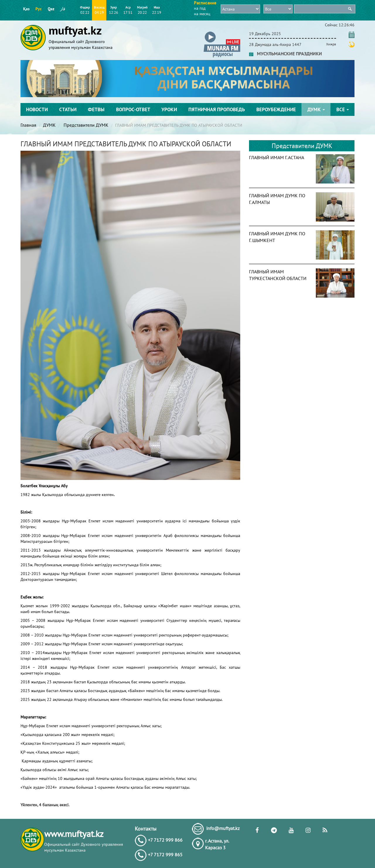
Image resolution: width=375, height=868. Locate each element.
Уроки (169, 109)
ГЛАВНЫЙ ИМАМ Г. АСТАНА (277, 157)
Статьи (68, 109)
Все (343, 109)
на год (200, 8)
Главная (28, 125)
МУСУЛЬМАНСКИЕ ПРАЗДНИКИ (285, 54)
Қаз (26, 9)
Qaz (51, 9)
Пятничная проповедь (217, 109)
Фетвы (96, 109)
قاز (63, 9)
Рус (39, 9)
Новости (37, 109)
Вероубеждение (276, 109)
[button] (222, 33)
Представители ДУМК (85, 125)
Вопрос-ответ (133, 109)
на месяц (202, 14)
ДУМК (316, 109)
